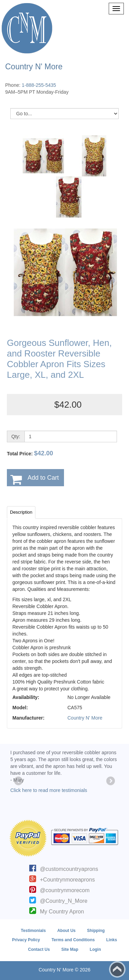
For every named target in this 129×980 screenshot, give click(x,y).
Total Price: (30, 453)
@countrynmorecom (65, 890)
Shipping (96, 931)
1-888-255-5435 (39, 85)
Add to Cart (43, 478)
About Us (66, 931)
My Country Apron (62, 912)
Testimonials (33, 931)
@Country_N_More (64, 901)
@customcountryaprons (69, 869)
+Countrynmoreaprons (67, 880)
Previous (19, 781)
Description (21, 512)
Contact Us (39, 949)
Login (95, 949)
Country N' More (85, 718)
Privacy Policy (26, 940)
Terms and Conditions (73, 940)
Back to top (117, 969)
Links (112, 940)
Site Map (70, 949)
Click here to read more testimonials (49, 790)
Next (110, 781)
